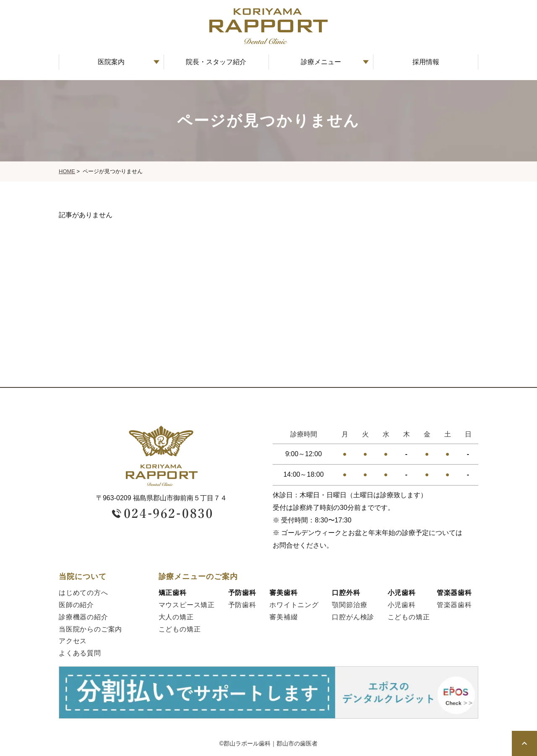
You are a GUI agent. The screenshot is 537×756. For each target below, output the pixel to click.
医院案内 (111, 62)
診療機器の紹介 (83, 617)
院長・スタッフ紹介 (216, 62)
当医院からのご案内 (90, 629)
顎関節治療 (349, 605)
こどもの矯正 (180, 629)
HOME (67, 171)
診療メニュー (321, 62)
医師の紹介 (76, 605)
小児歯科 (402, 605)
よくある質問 (80, 653)
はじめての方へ (83, 593)
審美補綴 (283, 617)
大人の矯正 (176, 617)
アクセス (73, 641)
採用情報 (426, 62)
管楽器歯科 (454, 605)
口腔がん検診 (353, 617)
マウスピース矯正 (187, 605)
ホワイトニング (294, 605)
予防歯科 (242, 605)
